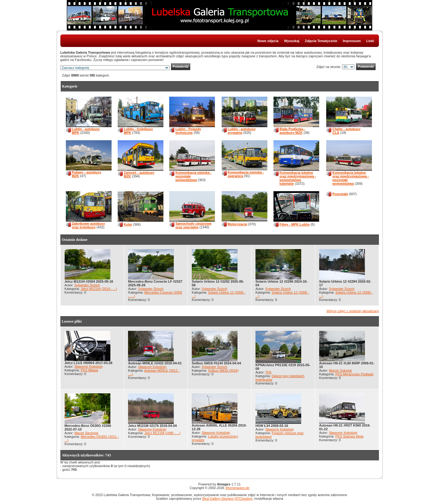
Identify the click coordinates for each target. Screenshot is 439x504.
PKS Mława (89, 370)
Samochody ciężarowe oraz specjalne (193, 225)
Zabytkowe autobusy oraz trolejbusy (89, 225)
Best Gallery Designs (218, 499)
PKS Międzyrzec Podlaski (354, 374)
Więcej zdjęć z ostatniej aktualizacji (353, 311)
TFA (268, 372)
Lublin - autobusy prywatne (242, 131)
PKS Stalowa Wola (349, 436)
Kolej (128, 224)
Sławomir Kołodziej (89, 366)
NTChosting (243, 499)
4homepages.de (237, 488)
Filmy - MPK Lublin (295, 224)
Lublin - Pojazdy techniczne (188, 131)
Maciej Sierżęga (86, 433)
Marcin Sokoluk (340, 370)
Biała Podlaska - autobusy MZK (292, 131)
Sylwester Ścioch (87, 285)
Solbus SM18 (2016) (223, 370)
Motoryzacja (237, 224)
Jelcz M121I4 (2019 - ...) (99, 289)
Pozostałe (340, 194)
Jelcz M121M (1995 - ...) (163, 433)
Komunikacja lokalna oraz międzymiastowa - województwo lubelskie (298, 178)
